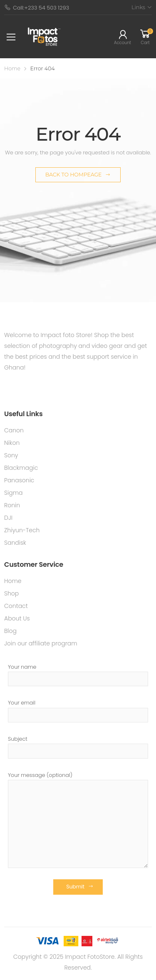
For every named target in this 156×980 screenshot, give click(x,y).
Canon (14, 430)
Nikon (12, 443)
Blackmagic (21, 468)
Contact (16, 606)
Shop (11, 593)
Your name (78, 675)
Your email (78, 711)
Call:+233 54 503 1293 (37, 8)
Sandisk (15, 543)
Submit (75, 887)
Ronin (12, 505)
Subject (78, 747)
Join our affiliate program (41, 643)
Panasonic (19, 480)
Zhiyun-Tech (22, 530)
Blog (10, 631)
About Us (17, 618)
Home (12, 68)
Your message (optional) (78, 820)
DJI (8, 518)
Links (138, 7)
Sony (11, 455)
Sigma (13, 493)
